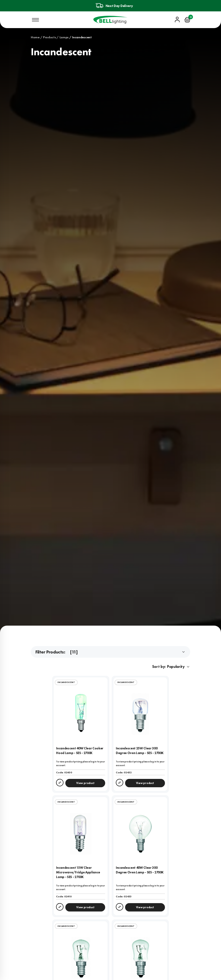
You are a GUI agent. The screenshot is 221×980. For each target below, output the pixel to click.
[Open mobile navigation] (35, 20)
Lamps (64, 37)
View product (85, 783)
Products (50, 37)
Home (35, 37)
